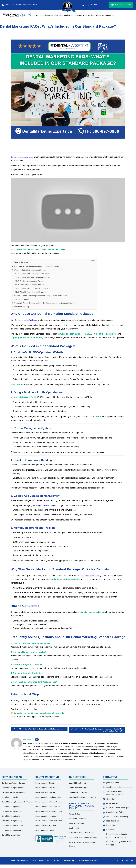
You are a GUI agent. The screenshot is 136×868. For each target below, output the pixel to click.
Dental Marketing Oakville (45, 792)
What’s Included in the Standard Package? (31, 270)
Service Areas (77, 15)
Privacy (42, 861)
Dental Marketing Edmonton (12, 830)
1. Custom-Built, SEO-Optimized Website (35, 274)
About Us (100, 15)
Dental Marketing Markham (12, 807)
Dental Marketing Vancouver (13, 825)
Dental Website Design (78, 788)
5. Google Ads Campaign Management (34, 288)
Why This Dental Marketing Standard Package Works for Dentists (40, 296)
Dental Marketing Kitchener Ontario (49, 811)
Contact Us (110, 15)
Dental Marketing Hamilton (46, 825)
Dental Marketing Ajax (10, 797)
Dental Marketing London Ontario (48, 797)
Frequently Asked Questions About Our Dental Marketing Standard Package (45, 303)
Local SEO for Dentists (78, 783)
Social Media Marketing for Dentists (83, 797)
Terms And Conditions (78, 819)
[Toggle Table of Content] (92, 262)
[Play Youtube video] (68, 210)
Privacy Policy (75, 814)
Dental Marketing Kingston (46, 816)
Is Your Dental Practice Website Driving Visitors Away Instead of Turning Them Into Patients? (96, 730)
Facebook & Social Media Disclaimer (83, 838)
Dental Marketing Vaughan (12, 811)
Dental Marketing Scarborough (13, 792)
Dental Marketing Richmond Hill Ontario (17, 802)
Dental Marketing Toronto (45, 783)
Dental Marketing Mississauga (47, 788)
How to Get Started (22, 299)
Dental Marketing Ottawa (45, 830)
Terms (49, 861)
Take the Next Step (22, 307)
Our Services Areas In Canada (13, 783)
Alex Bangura (29, 739)
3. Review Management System (31, 281)
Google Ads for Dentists (78, 792)
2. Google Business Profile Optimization (34, 277)
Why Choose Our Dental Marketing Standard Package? (36, 266)
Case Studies (64, 15)
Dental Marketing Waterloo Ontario (49, 802)
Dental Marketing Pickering (12, 821)
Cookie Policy (74, 828)
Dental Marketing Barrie (11, 816)
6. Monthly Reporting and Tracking (32, 292)
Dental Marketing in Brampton (13, 788)
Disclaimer (57, 861)
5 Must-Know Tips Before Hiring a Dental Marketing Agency (41, 729)
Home (39, 15)
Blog (85, 15)
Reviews (92, 15)
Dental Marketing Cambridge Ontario (50, 807)
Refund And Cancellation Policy (81, 833)
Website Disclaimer (77, 823)
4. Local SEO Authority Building (31, 285)
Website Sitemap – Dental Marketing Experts (83, 844)
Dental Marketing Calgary (12, 835)
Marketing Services (50, 15)
